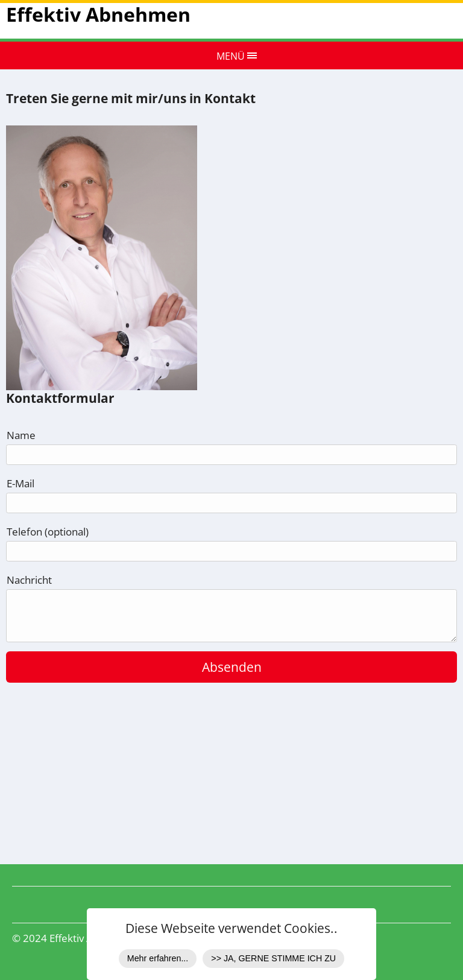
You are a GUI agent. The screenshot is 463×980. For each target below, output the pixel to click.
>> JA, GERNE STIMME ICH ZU (273, 958)
